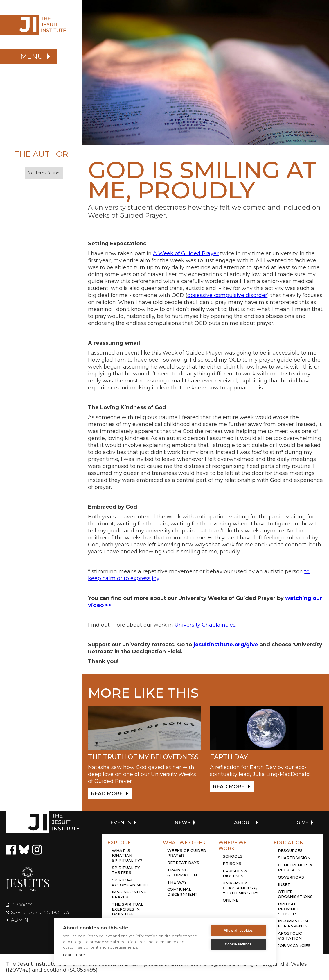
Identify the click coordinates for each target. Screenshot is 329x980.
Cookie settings (238, 944)
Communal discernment (183, 892)
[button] (29, 56)
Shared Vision (294, 858)
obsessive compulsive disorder (227, 295)
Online (231, 900)
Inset (284, 884)
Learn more (74, 955)
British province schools (288, 909)
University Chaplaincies (205, 625)
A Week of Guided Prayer (186, 253)
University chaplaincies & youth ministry (241, 888)
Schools (233, 856)
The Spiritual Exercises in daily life (127, 909)
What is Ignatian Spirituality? (127, 855)
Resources (290, 850)
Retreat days (183, 863)
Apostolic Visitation (290, 936)
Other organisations (295, 894)
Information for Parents (293, 923)
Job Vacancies (294, 945)
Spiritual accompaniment (130, 882)
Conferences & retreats (295, 867)
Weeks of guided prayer (187, 853)
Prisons (232, 863)
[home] (41, 25)
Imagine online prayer (129, 894)
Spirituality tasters (126, 870)
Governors (291, 877)
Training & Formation (182, 872)
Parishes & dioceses (235, 873)
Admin (20, 920)
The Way (177, 882)
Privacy (21, 905)
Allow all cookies (238, 931)
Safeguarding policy (41, 913)
